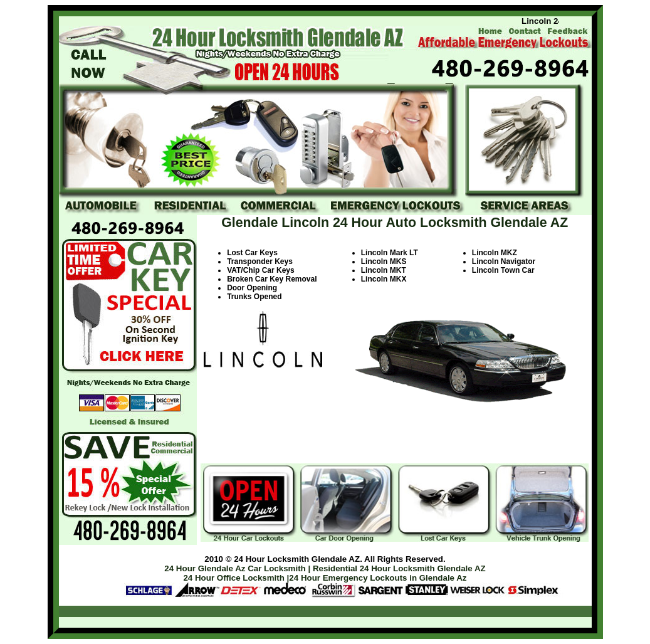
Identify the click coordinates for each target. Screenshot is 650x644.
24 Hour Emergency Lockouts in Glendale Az (378, 578)
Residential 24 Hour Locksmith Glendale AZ (399, 568)
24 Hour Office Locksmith (233, 578)
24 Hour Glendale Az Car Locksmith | (237, 568)
